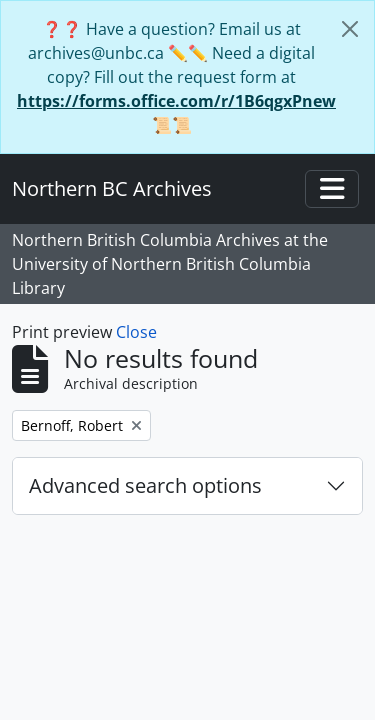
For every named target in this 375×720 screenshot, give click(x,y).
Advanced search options (145, 485)
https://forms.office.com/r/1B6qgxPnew (176, 101)
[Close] (350, 29)
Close (136, 332)
